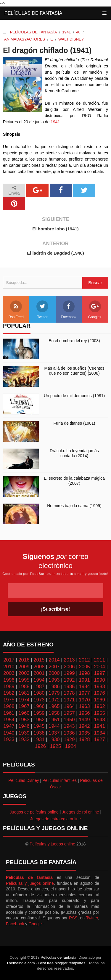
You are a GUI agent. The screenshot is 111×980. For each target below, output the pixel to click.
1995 (24, 680)
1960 (24, 713)
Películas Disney (24, 780)
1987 (39, 687)
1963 (84, 706)
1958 (54, 713)
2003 (9, 673)
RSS (73, 918)
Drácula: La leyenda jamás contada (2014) (74, 453)
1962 (99, 706)
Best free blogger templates (62, 963)
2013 (69, 660)
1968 (9, 706)
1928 (84, 739)
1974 (24, 700)
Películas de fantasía (33, 13)
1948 (99, 720)
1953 (24, 720)
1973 (39, 700)
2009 (24, 667)
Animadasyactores (25, 39)
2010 (9, 667)
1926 (40, 746)
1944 (54, 726)
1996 (9, 680)
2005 (84, 667)
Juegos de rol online (80, 812)
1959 (39, 713)
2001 (39, 673)
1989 (9, 687)
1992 (69, 680)
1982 (9, 693)
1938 (39, 733)
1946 (24, 726)
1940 (9, 733)
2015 (39, 660)
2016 (24, 660)
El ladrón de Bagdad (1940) (55, 253)
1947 (9, 726)
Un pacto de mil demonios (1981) (74, 396)
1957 (69, 713)
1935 (84, 733)
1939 (24, 733)
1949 (84, 720)
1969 (99, 700)
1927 (99, 739)
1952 (39, 720)
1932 (24, 739)
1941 (66, 32)
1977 (84, 693)
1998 (84, 673)
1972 (54, 700)
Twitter (42, 310)
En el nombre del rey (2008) (74, 341)
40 (78, 32)
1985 (69, 687)
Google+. (37, 924)
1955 (99, 713)
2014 (54, 660)
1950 (69, 720)
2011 (99, 660)
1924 (71, 746)
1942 (84, 726)
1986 (54, 687)
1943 (69, 726)
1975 (9, 700)
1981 (24, 693)
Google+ (95, 310)
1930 (54, 739)
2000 (54, 673)
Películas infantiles (59, 780)
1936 (69, 733)
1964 (69, 706)
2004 (99, 667)
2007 (54, 667)
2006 (69, 667)
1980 (39, 693)
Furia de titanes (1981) (74, 423)
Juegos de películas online (34, 812)
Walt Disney (71, 39)
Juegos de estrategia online (55, 819)
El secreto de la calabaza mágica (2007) (74, 481)
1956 (84, 713)
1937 (54, 733)
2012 (84, 660)
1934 (99, 733)
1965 (54, 706)
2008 (39, 667)
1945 (39, 726)
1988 (24, 687)
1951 (54, 720)
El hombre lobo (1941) (55, 229)
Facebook (69, 310)
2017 (9, 660)
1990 (99, 680)
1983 (99, 687)
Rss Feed (16, 310)
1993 (54, 680)
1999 (69, 673)
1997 (99, 673)
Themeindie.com (21, 963)
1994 (39, 680)
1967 (24, 706)
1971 (69, 700)
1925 (55, 746)
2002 (24, 673)
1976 (99, 693)
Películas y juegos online (52, 844)
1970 (84, 700)
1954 (9, 720)
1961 (9, 713)
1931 (39, 739)
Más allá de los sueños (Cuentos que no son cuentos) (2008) (74, 371)
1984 (84, 687)
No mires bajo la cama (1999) (74, 506)
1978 (69, 693)
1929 (69, 739)
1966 (39, 706)
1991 (84, 680)
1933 (9, 739)
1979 (54, 693)
